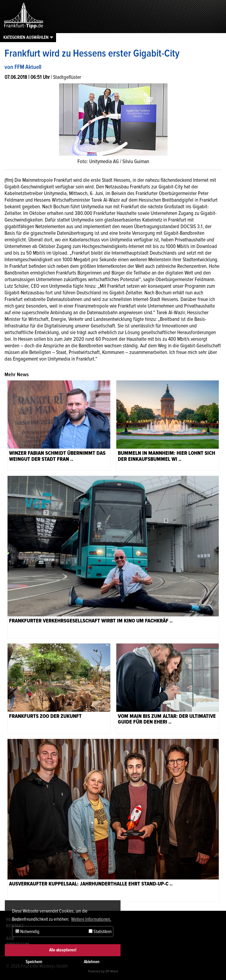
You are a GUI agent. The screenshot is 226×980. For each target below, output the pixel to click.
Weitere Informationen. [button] (91, 919)
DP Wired (112, 971)
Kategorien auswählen (26, 37)
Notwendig (27, 932)
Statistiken (100, 932)
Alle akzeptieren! (63, 950)
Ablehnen (92, 962)
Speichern (34, 962)
